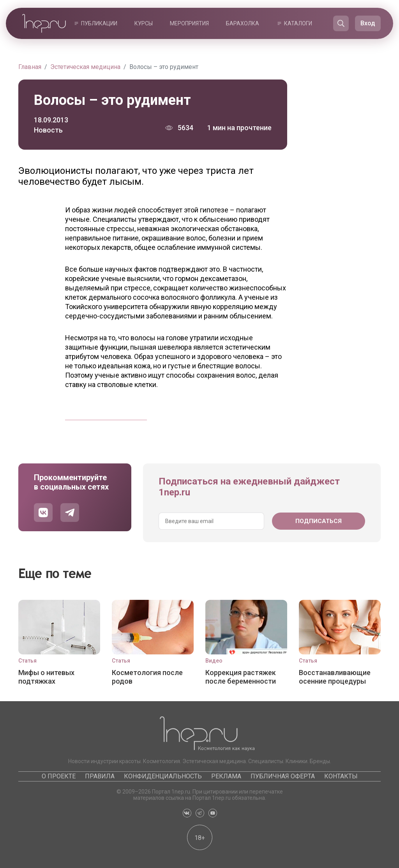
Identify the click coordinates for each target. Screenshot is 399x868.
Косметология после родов (147, 677)
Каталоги (298, 23)
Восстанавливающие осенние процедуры (335, 677)
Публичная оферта (283, 776)
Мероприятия (189, 23)
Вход (368, 23)
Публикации (99, 23)
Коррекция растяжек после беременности (241, 677)
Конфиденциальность (163, 776)
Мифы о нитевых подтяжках (46, 677)
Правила (100, 776)
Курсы (144, 23)
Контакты (341, 776)
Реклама (226, 776)
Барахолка (243, 23)
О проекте (59, 776)
